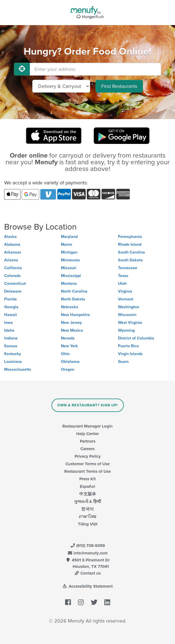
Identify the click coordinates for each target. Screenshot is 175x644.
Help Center (87, 434)
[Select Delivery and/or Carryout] (61, 86)
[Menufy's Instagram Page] (81, 603)
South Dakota (130, 260)
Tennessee (128, 268)
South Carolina (131, 252)
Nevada (68, 338)
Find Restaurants (119, 86)
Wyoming (126, 330)
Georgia (11, 307)
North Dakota (73, 299)
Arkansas (13, 252)
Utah (122, 284)
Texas (123, 276)
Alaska (10, 237)
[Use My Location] (22, 69)
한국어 (87, 509)
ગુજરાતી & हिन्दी (87, 501)
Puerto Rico (128, 346)
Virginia (125, 291)
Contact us (88, 573)
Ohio (65, 354)
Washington (129, 307)
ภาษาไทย (87, 517)
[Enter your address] (95, 69)
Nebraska (70, 307)
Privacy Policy (88, 456)
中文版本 (88, 494)
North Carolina (74, 291)
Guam (123, 362)
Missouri (69, 268)
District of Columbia (136, 338)
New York (69, 346)
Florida (10, 299)
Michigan (69, 252)
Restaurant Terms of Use (87, 471)
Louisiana (13, 362)
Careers (87, 449)
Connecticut (15, 284)
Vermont (126, 299)
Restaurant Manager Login (87, 426)
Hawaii (11, 315)
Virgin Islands (130, 354)
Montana (69, 284)
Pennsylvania (130, 237)
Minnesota (70, 260)
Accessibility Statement (87, 586)
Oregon (68, 369)
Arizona (11, 260)
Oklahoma (70, 362)
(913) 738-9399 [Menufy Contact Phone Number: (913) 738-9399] (88, 546)
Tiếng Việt (88, 524)
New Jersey (71, 323)
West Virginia (130, 323)
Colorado (12, 276)
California (13, 268)
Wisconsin (127, 315)
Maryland (69, 237)
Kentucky (13, 354)
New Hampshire (75, 315)
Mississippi (71, 276)
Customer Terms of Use (87, 464)
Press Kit (87, 479)
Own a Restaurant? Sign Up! (87, 405)
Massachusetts (18, 369)
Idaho (9, 330)
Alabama (12, 244)
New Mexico (72, 330)
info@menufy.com (88, 553)
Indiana (11, 338)
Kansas (11, 346)
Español (87, 486)
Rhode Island (130, 244)
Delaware (13, 291)
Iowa (8, 323)
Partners (88, 441)
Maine (66, 244)
